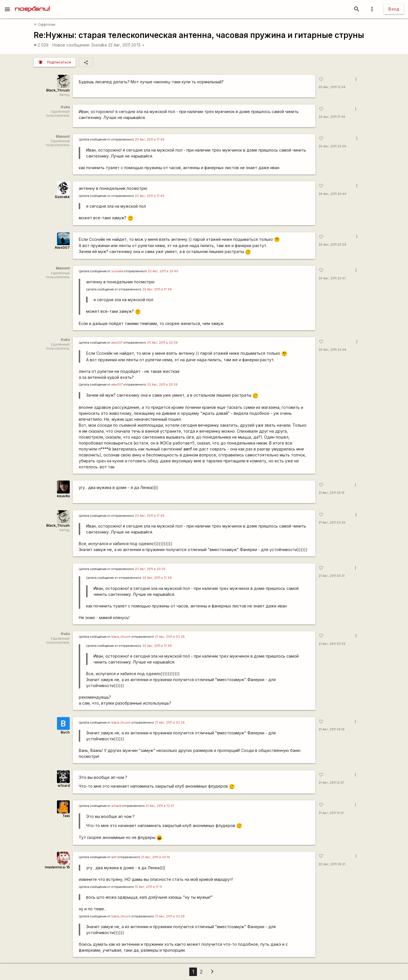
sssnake (117, 271)
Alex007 (62, 247)
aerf (114, 857)
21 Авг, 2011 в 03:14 (156, 857)
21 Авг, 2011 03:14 (331, 493)
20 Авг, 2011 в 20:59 (162, 343)
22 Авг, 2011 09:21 (332, 864)
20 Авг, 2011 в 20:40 (163, 271)
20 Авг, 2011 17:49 (332, 117)
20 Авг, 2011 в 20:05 (150, 569)
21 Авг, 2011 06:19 (331, 729)
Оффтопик (45, 25)
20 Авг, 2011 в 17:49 (150, 140)
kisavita (63, 496)
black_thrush (121, 637)
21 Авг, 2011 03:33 (332, 644)
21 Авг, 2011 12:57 (331, 783)
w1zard (64, 786)
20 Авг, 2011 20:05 (332, 146)
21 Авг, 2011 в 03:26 (170, 637)
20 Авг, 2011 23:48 (332, 350)
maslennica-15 (57, 867)
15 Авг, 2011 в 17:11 (148, 887)
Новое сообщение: (71, 45)
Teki (66, 816)
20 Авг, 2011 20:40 (332, 194)
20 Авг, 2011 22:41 (332, 278)
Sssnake (99, 45)
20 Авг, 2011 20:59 (332, 245)
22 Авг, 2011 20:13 (126, 45)
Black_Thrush (58, 90)
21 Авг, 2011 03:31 (331, 576)
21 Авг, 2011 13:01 (331, 813)
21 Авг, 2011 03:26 (332, 523)
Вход (394, 9)
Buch (65, 732)
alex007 (117, 343)
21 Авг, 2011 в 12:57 (160, 806)
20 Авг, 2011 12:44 (332, 87)
